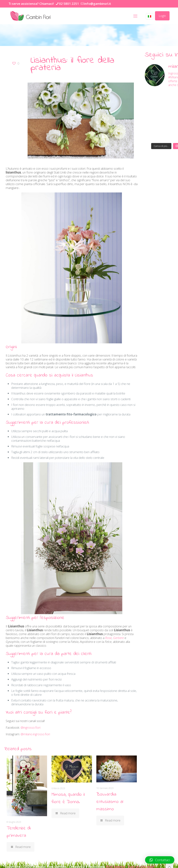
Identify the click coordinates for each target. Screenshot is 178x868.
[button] (160, 860)
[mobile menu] (135, 16)
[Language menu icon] (149, 16)
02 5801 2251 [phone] (69, 4)
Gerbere (118, 638)
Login (162, 16)
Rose (108, 638)
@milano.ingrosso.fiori (35, 734)
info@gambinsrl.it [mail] (98, 4)
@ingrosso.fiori (31, 727)
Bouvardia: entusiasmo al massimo (110, 802)
